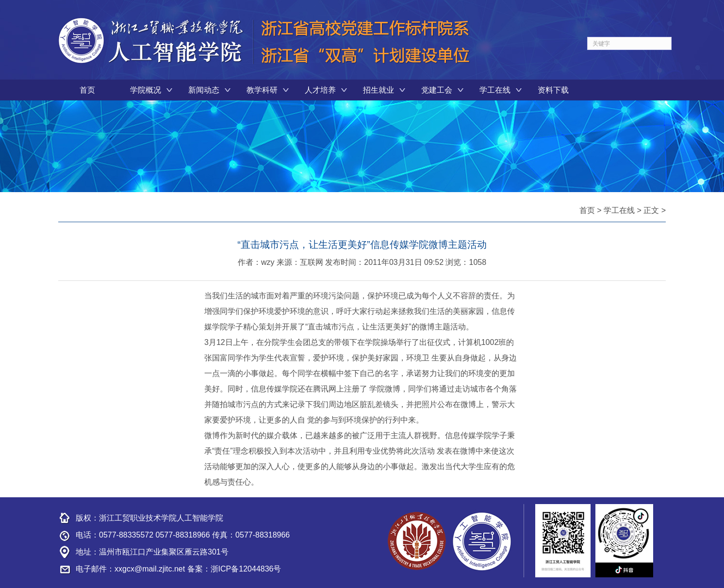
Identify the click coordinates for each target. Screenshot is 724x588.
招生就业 (378, 90)
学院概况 (146, 90)
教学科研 (262, 90)
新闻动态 (204, 90)
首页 (87, 90)
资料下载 (553, 90)
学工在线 (495, 90)
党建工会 (437, 90)
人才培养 (320, 90)
